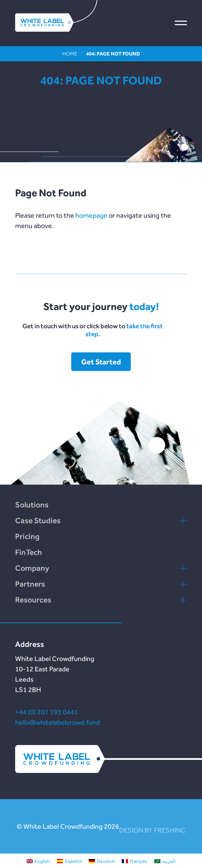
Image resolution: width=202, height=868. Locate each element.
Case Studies (38, 520)
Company (32, 568)
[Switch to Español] (69, 861)
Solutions (32, 505)
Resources (33, 600)
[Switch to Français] (135, 861)
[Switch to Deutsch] (102, 861)
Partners (30, 584)
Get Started (101, 362)
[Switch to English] (38, 861)
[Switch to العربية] (165, 861)
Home (70, 54)
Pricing (27, 536)
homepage (91, 215)
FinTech (29, 552)
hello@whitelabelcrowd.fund (57, 722)
